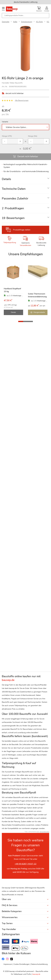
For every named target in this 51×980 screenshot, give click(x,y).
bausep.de (36, 974)
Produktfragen (13, 208)
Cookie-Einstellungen (21, 964)
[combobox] (25, 15)
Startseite (6, 22)
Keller (15, 22)
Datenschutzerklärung (39, 964)
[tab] (25, 179)
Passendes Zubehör (15, 198)
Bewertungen (13, 218)
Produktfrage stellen (22, 230)
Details (6, 179)
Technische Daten (14, 189)
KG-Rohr (39, 22)
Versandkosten (25, 245)
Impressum (8, 964)
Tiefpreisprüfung (10, 243)
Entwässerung (27, 22)
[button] (21, 321)
